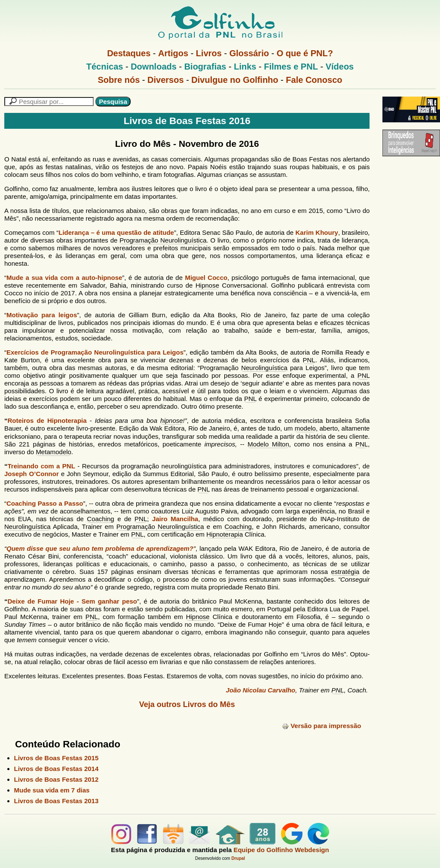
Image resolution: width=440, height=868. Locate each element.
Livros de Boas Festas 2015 (57, 758)
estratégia (345, 572)
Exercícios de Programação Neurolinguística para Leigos (95, 352)
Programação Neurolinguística (163, 240)
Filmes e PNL (291, 67)
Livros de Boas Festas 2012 (57, 779)
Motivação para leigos (42, 315)
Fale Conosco (314, 80)
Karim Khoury (317, 232)
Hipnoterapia (225, 534)
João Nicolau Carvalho (261, 690)
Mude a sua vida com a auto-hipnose (64, 278)
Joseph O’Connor (32, 474)
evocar (293, 503)
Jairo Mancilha (175, 519)
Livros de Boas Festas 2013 (57, 801)
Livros (209, 53)
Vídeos (340, 67)
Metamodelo (53, 452)
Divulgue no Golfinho (235, 80)
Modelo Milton (268, 444)
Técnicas (105, 67)
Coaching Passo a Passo (45, 503)
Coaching (100, 519)
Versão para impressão (321, 726)
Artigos (173, 53)
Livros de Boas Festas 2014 (57, 769)
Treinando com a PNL (41, 466)
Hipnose (207, 285)
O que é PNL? (305, 53)
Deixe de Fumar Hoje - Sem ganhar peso (72, 601)
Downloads (154, 67)
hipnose (172, 420)
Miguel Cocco (206, 278)
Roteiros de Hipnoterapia (47, 420)
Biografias (205, 67)
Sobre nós (119, 80)
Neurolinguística (264, 368)
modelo (305, 428)
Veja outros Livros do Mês (187, 704)
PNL (309, 360)
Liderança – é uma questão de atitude (116, 232)
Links (245, 67)
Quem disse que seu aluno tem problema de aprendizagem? (100, 548)
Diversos (166, 80)
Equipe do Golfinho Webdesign (281, 850)
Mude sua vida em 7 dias (52, 790)
